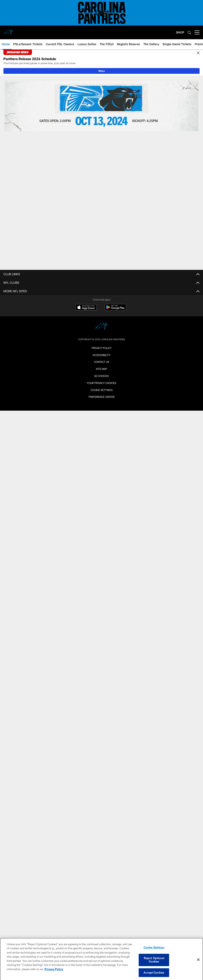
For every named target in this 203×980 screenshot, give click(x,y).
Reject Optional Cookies (154, 962)
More (102, 71)
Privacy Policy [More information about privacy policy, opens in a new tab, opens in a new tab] (54, 971)
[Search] (189, 33)
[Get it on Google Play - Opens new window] (115, 309)
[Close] (198, 53)
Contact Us (102, 362)
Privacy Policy (102, 348)
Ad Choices (101, 376)
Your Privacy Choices (101, 383)
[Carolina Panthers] (102, 327)
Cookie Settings (102, 390)
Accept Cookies (154, 975)
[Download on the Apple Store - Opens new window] (86, 308)
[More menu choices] (197, 32)
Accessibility (102, 355)
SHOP (180, 32)
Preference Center (102, 397)
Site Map (101, 369)
